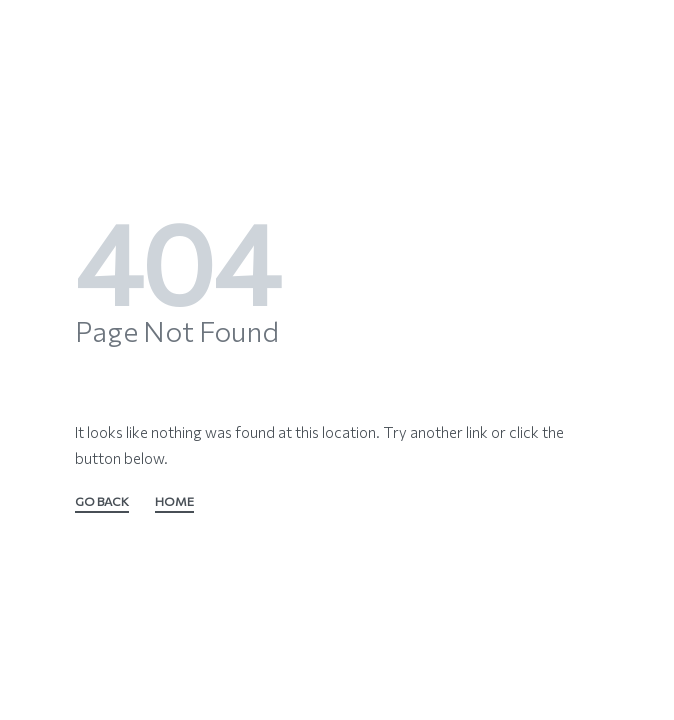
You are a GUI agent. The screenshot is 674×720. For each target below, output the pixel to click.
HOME (174, 502)
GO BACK (102, 502)
